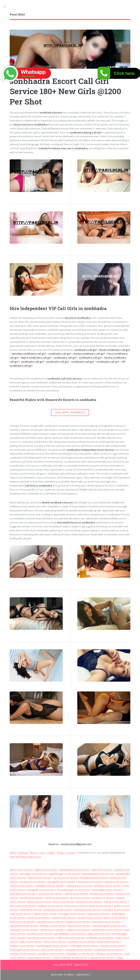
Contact (70, 853)
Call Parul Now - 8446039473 (70, 965)
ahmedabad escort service (74, 870)
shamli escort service (64, 918)
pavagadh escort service (61, 882)
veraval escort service (50, 894)
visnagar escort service (72, 914)
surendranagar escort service (73, 890)
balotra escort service (78, 922)
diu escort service (80, 898)
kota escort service (76, 906)
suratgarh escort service (78, 950)
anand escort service (52, 930)
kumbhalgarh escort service (52, 946)
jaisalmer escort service (50, 922)
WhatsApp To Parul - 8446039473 (70, 975)
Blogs (61, 853)
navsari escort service (66, 878)
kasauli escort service (90, 918)
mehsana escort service (88, 910)
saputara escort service (79, 886)
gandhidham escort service (70, 934)
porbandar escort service (58, 910)
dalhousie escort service (71, 938)
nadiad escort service (78, 930)
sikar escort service (52, 950)
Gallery (51, 853)
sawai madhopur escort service (70, 958)
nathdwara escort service (49, 886)
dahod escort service (76, 894)
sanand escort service (90, 882)
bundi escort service (79, 926)
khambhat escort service (94, 878)
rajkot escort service (46, 870)
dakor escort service (45, 914)
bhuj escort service (64, 902)
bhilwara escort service (53, 926)
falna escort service (55, 942)
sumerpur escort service (81, 942)
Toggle (7, 7)
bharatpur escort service (80, 954)
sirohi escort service (57, 898)
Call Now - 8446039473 (70, 412)
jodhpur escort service (51, 906)
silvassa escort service (89, 902)
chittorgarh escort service (84, 946)
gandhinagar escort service (65, 874)
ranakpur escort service (51, 954)
